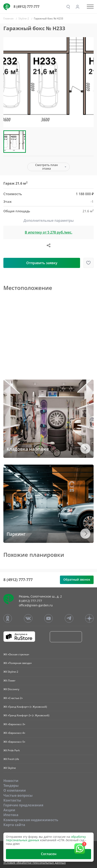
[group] (48, 82)
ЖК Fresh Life (11, 759)
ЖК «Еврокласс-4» (14, 733)
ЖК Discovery (11, 689)
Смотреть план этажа (46, 167)
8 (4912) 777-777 (26, 7)
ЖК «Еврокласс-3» (14, 724)
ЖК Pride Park (12, 750)
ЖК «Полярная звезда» (18, 663)
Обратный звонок (77, 579)
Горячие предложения (23, 805)
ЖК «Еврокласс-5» (14, 742)
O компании (15, 790)
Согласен (49, 854)
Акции (9, 810)
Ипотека (11, 815)
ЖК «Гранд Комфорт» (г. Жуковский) (25, 707)
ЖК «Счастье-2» (13, 698)
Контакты (12, 800)
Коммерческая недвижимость (31, 820)
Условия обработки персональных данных (35, 863)
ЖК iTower (9, 681)
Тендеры (11, 786)
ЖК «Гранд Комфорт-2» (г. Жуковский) (26, 715)
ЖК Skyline (10, 768)
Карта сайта (14, 825)
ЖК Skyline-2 (11, 672)
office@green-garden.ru (36, 605)
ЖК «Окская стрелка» (16, 654)
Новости (11, 781)
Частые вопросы (18, 795)
